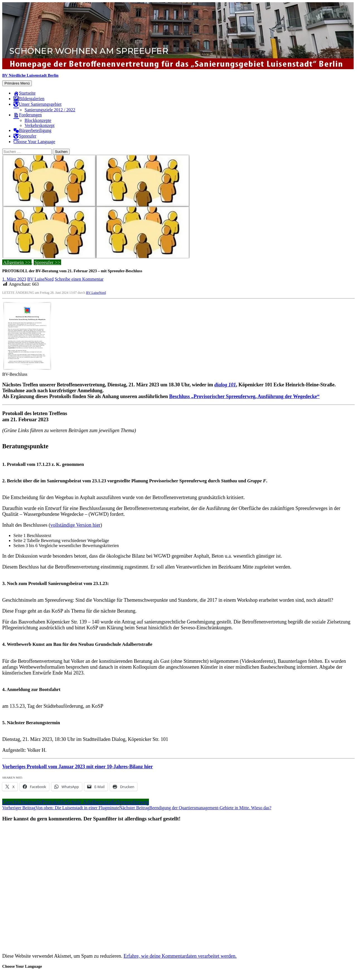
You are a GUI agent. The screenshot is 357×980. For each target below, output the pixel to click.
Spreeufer (44, 262)
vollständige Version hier (75, 525)
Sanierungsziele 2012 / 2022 (50, 110)
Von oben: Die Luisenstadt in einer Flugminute (61, 808)
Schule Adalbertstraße (91, 802)
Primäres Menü (17, 83)
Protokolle (54, 802)
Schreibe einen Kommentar (79, 279)
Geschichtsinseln (22, 802)
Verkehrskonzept (40, 125)
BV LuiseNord (40, 279)
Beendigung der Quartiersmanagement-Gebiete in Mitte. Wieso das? (195, 808)
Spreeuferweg (133, 802)
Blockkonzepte (38, 120)
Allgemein (13, 262)
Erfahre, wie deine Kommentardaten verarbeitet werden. (180, 956)
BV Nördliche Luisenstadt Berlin (30, 75)
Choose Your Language (34, 142)
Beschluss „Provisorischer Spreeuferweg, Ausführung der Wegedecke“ (244, 396)
